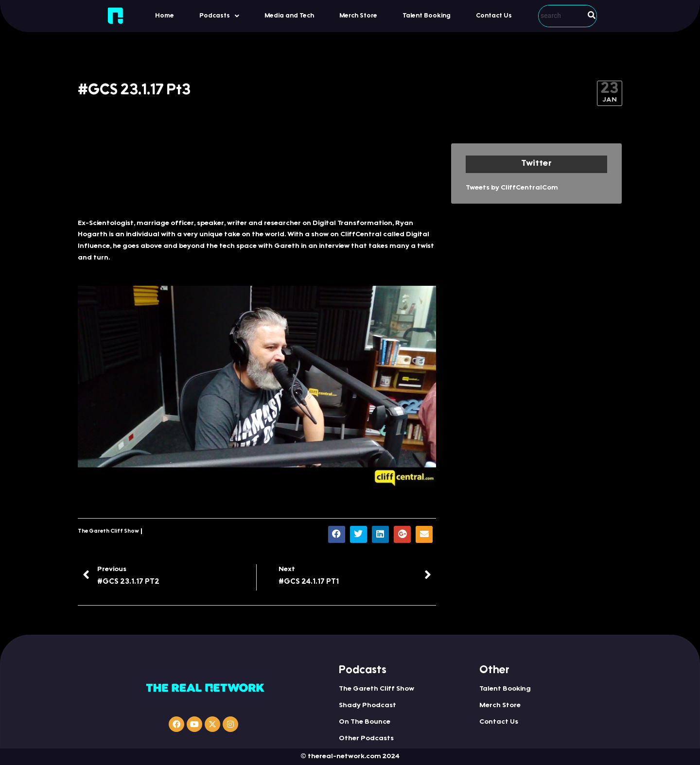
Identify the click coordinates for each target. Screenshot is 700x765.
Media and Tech (289, 16)
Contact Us (494, 16)
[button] (219, 16)
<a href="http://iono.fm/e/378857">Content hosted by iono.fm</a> (257, 176)
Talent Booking (427, 16)
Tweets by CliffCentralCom (512, 188)
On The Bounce (365, 722)
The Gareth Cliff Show (108, 531)
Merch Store (358, 16)
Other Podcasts (366, 739)
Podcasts (219, 16)
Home (165, 16)
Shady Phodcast (367, 706)
